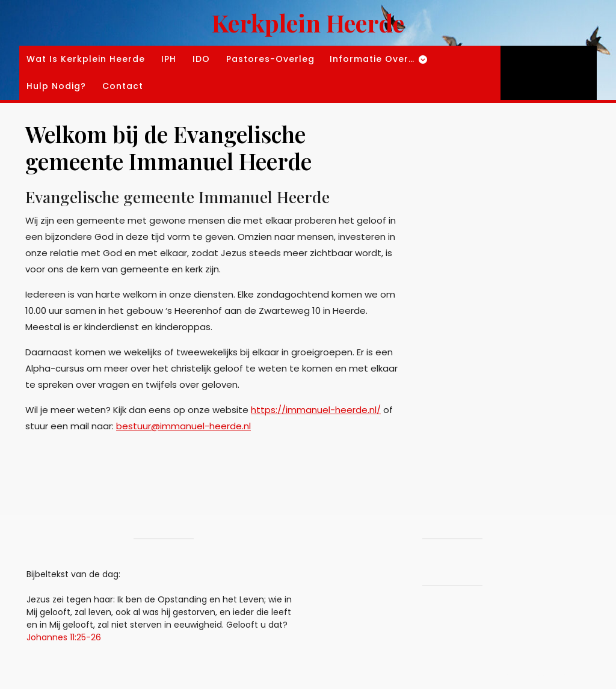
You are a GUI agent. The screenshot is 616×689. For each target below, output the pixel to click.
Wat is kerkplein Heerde (86, 59)
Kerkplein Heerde (308, 23)
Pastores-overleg (270, 59)
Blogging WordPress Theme (501, 675)
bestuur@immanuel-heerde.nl (183, 426)
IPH (169, 59)
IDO (201, 59)
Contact (123, 86)
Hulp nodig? (56, 86)
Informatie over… (372, 59)
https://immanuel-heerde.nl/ (316, 410)
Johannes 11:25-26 (64, 637)
